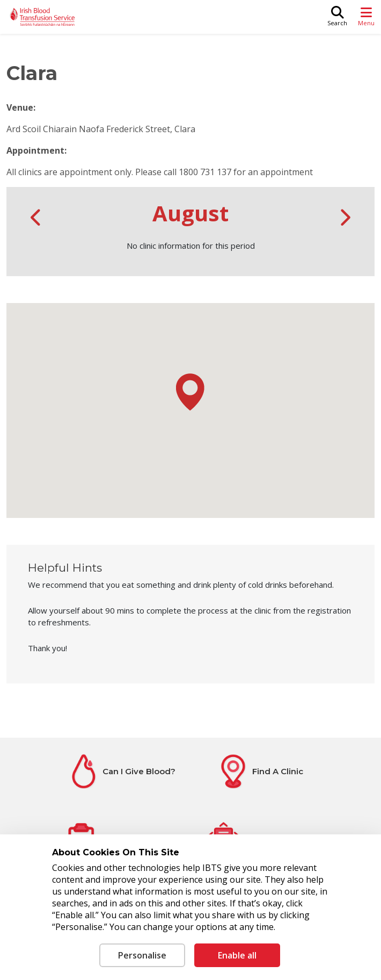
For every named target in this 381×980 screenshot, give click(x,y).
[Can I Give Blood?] (121, 771)
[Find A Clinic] (259, 771)
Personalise (142, 955)
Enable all (237, 955)
